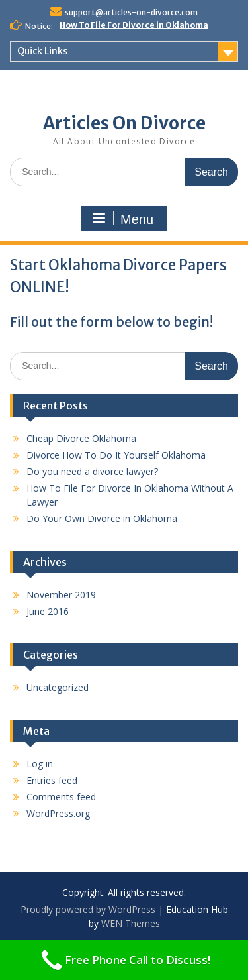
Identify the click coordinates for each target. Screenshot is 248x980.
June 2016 (48, 611)
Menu (122, 219)
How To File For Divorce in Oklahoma (134, 25)
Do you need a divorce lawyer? (92, 471)
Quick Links (42, 51)
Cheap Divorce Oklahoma (81, 438)
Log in (40, 764)
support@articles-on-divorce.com (131, 12)
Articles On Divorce (124, 123)
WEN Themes (131, 923)
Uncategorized (58, 687)
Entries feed (52, 780)
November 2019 (61, 595)
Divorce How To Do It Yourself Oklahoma (116, 455)
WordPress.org (58, 813)
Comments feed (61, 797)
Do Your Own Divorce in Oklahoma (102, 518)
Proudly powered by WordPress (88, 909)
